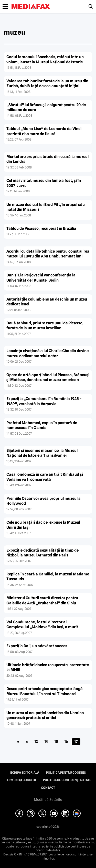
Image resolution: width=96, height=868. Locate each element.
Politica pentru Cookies (66, 773)
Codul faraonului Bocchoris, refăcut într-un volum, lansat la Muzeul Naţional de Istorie (45, 59)
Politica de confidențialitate (67, 780)
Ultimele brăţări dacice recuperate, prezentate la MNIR (48, 667)
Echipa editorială (25, 773)
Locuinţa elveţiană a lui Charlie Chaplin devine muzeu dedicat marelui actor (47, 353)
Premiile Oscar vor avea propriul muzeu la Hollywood (44, 501)
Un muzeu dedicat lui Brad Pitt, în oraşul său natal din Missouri (46, 207)
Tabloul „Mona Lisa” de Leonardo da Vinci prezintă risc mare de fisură (44, 131)
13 (36, 742)
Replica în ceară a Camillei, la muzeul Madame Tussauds (48, 577)
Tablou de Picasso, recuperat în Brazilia (41, 228)
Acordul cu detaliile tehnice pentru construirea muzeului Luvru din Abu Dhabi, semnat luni (48, 254)
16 (66, 742)
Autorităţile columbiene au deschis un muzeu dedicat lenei (47, 302)
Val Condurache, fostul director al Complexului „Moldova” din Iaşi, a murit (42, 625)
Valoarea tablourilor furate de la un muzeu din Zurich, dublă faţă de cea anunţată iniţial (47, 84)
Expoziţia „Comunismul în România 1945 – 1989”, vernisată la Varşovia (44, 401)
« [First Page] (18, 742)
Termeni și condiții (21, 780)
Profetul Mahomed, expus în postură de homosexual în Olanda (42, 425)
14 (46, 742)
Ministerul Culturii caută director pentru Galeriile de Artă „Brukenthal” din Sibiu (42, 601)
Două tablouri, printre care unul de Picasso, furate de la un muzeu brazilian (45, 326)
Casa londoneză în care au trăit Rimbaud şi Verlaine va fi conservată (45, 477)
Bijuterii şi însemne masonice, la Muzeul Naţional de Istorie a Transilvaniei (42, 453)
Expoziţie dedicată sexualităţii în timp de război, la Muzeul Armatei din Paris (42, 553)
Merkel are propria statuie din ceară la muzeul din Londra (47, 159)
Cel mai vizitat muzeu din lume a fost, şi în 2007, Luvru (44, 183)
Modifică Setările (48, 800)
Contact (48, 788)
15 (56, 742)
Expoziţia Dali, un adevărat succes (37, 646)
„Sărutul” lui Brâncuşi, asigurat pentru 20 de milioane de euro (46, 107)
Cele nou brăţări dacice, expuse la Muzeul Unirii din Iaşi (43, 525)
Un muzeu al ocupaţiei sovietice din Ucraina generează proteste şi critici (45, 715)
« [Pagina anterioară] (27, 742)
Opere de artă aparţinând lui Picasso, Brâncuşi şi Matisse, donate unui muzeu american (48, 377)
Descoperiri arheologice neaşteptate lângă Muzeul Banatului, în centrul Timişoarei (45, 691)
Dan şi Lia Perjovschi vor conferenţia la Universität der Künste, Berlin (41, 278)
